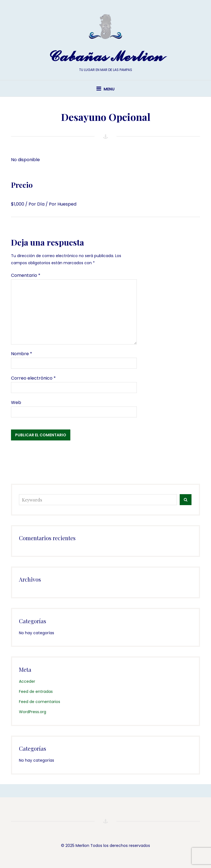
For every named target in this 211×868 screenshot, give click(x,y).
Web (16, 402)
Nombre (22, 354)
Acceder (27, 681)
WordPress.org (33, 712)
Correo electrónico (33, 378)
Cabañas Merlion (105, 57)
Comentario (26, 275)
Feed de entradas (36, 691)
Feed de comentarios (40, 702)
